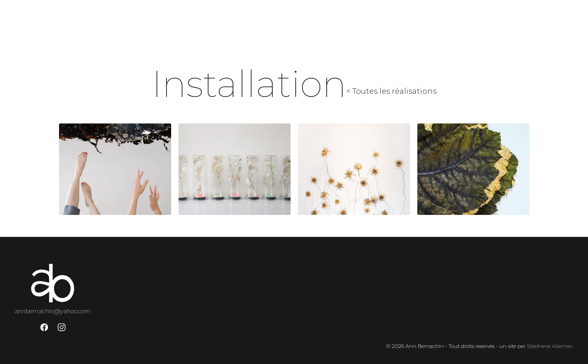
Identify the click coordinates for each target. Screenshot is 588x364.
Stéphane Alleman (550, 346)
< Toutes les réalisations (391, 91)
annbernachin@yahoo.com (52, 311)
